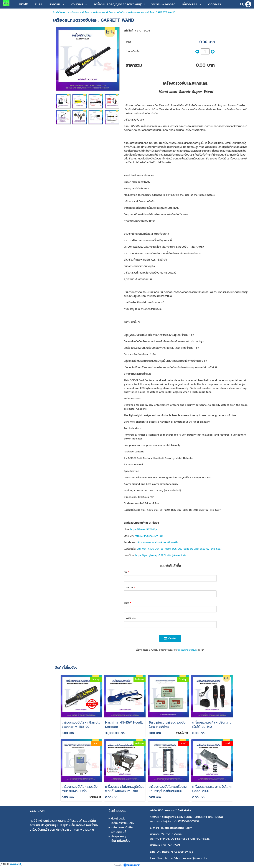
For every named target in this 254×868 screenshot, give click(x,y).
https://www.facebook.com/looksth (157, 542)
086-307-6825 (181, 549)
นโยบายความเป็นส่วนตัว (187, 650)
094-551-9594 (163, 549)
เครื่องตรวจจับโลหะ (80, 12)
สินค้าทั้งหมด (60, 12)
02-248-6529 (198, 549)
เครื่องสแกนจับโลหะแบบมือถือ (109, 12)
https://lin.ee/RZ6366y (144, 529)
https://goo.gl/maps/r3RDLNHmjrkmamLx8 (160, 555)
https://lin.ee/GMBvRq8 (149, 536)
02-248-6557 (214, 549)
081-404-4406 (145, 549)
